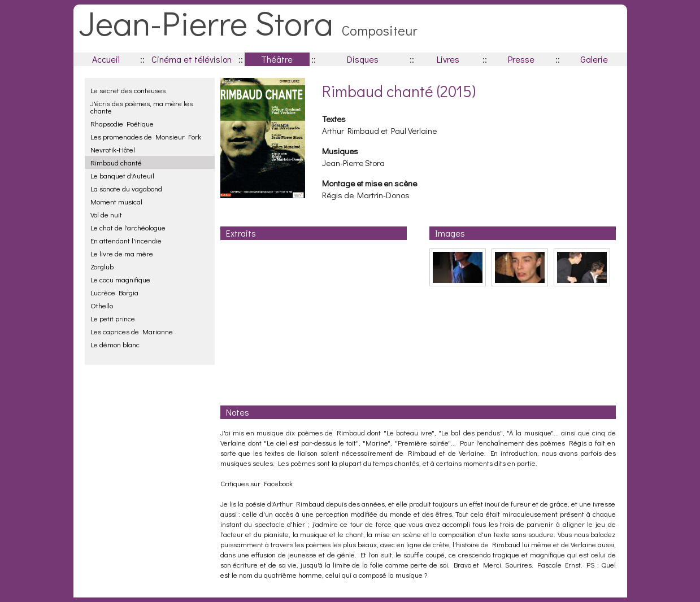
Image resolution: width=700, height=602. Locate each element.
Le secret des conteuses (128, 90)
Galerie (594, 59)
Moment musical (116, 201)
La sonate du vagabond (126, 188)
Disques (363, 59)
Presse (521, 59)
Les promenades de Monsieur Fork (146, 136)
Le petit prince (113, 318)
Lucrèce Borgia (114, 292)
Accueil (106, 59)
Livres (448, 59)
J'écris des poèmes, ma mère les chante (142, 107)
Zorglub (102, 266)
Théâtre (277, 59)
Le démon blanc (115, 344)
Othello (102, 305)
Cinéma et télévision (192, 59)
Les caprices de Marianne (132, 331)
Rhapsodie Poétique (122, 123)
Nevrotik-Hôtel (113, 149)
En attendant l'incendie (126, 240)
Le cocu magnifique (120, 279)
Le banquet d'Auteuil (122, 175)
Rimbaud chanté (116, 162)
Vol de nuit (106, 214)
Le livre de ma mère (122, 253)
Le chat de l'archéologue (128, 227)
